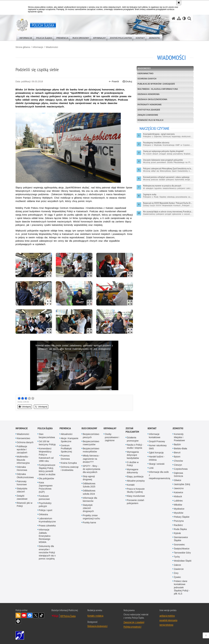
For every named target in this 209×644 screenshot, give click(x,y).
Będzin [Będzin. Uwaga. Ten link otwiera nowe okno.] (177, 444)
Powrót (114, 82)
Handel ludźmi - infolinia (157, 458)
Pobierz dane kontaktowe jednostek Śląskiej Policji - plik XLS (182, 587)
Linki (151, 468)
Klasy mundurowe (136, 496)
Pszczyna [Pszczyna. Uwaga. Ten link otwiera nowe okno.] (179, 521)
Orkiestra (43, 514)
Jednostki (178, 428)
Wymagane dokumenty (133, 471)
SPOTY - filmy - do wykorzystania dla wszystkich (92, 469)
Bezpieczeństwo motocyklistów (91, 450)
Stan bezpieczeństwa (47, 436)
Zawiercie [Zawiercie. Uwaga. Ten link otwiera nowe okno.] (179, 569)
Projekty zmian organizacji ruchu (91, 517)
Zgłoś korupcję (156, 453)
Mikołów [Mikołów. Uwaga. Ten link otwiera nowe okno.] (178, 505)
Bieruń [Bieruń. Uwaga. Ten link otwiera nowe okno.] (177, 453)
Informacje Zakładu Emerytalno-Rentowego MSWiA (45, 536)
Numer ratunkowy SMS (158, 447)
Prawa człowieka (47, 526)
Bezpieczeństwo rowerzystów (91, 443)
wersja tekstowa (166, 625)
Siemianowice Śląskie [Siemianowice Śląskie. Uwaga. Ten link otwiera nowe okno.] (181, 539)
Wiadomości (52, 47)
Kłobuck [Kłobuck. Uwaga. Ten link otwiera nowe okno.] (178, 496)
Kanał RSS (18, 615)
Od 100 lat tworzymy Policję (47, 443)
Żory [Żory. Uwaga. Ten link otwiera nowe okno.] (176, 573)
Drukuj (127, 82)
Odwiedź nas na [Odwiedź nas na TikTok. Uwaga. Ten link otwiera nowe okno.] (41, 615)
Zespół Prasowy (157, 441)
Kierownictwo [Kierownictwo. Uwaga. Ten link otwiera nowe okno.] (23, 438)
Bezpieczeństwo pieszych (91, 436)
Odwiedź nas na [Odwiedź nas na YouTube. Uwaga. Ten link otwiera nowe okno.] (24, 615)
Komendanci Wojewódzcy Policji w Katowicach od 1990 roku (46, 455)
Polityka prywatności (132, 627)
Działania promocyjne (133, 439)
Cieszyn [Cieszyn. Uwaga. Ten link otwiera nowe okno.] (178, 465)
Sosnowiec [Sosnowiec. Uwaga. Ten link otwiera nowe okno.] (179, 545)
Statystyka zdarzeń (149, 110)
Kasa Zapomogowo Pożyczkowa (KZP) (46, 487)
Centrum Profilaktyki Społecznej (66, 448)
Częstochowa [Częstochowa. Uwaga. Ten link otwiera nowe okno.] (181, 469)
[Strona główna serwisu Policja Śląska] (174, 18)
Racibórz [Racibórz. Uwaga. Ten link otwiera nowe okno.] (178, 525)
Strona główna (23, 47)
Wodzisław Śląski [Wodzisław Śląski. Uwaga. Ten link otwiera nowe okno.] (183, 561)
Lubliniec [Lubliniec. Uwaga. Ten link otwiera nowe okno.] (178, 501)
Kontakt (131, 485)
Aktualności (67, 434)
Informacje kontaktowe (155, 436)
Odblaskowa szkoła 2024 (89, 492)
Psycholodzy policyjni (45, 505)
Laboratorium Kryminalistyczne (47, 520)
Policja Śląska (45, 428)
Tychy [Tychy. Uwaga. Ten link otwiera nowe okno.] (177, 557)
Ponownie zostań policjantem (136, 502)
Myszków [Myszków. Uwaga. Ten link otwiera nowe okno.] (179, 513)
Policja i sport (46, 510)
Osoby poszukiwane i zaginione (112, 437)
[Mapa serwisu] (179, 18)
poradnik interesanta (168, 620)
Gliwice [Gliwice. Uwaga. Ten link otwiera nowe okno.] (178, 480)
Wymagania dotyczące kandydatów (133, 455)
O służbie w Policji (133, 464)
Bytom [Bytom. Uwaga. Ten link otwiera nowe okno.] (177, 457)
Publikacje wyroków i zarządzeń (156, 84)
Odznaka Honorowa (149, 94)
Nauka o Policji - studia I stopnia (135, 446)
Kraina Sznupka (69, 463)
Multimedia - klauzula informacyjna (158, 89)
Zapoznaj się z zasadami (134, 622)
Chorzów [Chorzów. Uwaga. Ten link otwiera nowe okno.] (178, 461)
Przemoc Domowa (65, 457)
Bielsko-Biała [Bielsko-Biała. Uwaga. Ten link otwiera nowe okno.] (180, 448)
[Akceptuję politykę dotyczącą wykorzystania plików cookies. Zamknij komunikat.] (179, 3)
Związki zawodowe (148, 115)
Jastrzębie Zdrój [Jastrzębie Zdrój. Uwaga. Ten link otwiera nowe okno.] (182, 484)
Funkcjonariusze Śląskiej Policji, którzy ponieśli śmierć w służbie (47, 470)
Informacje (38, 47)
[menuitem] (26, 37)
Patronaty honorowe (150, 105)
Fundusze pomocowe (44, 497)
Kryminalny (110, 428)
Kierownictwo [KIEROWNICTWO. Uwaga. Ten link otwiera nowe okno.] (146, 74)
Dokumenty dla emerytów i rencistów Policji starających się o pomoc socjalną (47, 552)
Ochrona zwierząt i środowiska (70, 469)
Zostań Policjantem (132, 430)
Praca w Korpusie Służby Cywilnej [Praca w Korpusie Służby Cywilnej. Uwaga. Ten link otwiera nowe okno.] (136, 490)
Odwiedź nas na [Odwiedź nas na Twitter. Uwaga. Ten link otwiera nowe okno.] (36, 615)
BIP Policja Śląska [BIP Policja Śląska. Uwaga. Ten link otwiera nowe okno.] (68, 616)
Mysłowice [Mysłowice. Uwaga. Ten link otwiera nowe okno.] (179, 509)
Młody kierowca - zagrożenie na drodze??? (91, 459)
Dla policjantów (46, 478)
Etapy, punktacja (135, 477)
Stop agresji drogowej (89, 478)
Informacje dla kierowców (90, 499)
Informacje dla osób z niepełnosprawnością (160, 475)
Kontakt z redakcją (95, 616)
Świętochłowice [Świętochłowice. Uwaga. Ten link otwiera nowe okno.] (182, 549)
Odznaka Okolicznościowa (153, 99)
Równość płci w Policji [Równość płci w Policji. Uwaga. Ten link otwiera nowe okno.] (25, 504)
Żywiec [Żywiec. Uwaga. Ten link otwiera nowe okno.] (177, 577)
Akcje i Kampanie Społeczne (70, 440)
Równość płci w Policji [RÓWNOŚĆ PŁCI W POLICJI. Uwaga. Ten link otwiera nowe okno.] (150, 120)
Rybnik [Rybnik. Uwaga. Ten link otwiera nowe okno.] (177, 533)
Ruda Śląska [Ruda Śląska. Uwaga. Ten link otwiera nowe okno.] (180, 529)
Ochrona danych (147, 79)
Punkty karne (90, 523)
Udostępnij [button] (25, 407)
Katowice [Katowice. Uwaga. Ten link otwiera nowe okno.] (178, 492)
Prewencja (65, 428)
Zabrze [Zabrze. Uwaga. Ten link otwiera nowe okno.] (177, 565)
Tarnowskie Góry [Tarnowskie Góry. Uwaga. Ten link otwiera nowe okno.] (182, 553)
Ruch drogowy (89, 428)
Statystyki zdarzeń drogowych (88, 508)
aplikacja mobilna (167, 616)
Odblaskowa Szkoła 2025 (89, 485)
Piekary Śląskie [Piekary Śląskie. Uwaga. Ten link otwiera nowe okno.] (182, 517)
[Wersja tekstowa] (184, 18)
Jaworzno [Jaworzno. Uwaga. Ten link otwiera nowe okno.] (179, 488)
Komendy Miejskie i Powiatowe (179, 437)
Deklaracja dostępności (97, 626)
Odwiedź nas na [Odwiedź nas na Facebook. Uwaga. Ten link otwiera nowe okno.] (30, 615)
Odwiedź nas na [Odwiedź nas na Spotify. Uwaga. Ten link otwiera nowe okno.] (18, 621)
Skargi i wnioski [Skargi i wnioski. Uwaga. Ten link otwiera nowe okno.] (157, 464)
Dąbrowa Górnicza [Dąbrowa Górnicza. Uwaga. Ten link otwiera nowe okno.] (178, 474)
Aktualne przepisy (136, 481)
